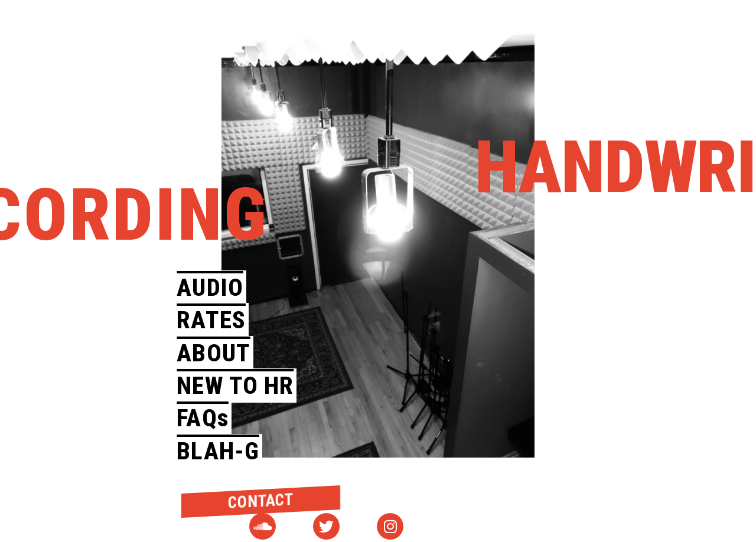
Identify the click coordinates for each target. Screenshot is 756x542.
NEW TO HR (235, 386)
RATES (211, 320)
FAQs (202, 418)
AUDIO (210, 288)
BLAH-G (218, 451)
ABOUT (214, 353)
